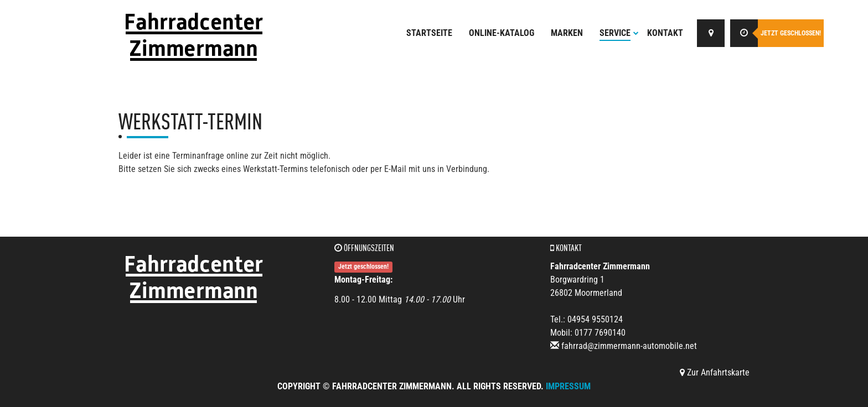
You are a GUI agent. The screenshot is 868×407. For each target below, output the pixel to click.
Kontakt (665, 33)
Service (619, 33)
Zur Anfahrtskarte (715, 372)
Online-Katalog (502, 33)
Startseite (429, 33)
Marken (567, 33)
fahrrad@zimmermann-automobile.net (629, 346)
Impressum (568, 386)
